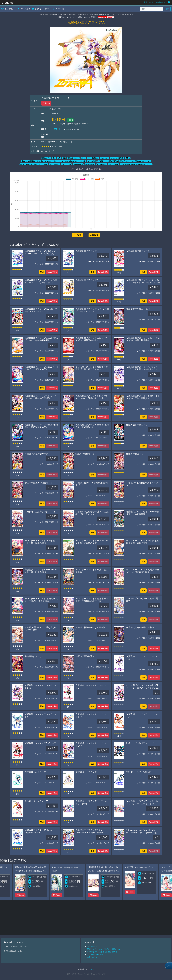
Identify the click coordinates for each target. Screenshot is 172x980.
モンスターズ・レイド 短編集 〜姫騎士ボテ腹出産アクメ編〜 (92, 368)
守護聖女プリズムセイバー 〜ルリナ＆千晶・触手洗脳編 (41, 571)
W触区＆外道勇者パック (36, 454)
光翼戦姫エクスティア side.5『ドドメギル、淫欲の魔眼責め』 (143, 397)
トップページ (92, 946)
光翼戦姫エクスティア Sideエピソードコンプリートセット (41, 310)
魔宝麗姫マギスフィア (35, 772)
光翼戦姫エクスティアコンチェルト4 (41, 716)
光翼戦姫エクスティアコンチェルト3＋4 (91, 716)
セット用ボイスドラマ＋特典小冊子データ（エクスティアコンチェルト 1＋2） (142, 688)
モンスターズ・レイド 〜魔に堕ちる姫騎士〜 (92, 571)
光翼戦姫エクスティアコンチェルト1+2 (41, 687)
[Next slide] (169, 882)
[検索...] (152, 9)
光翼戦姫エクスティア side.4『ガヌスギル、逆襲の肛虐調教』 (143, 339)
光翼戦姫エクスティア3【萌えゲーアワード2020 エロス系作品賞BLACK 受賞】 (41, 254)
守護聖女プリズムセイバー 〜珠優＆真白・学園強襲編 (142, 513)
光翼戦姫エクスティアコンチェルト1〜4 (91, 745)
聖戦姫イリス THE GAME (138, 772)
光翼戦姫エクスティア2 (137, 251)
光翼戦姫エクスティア (86, 251)
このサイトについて (41, 9)
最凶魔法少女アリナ (34, 656)
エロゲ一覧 (59, 9)
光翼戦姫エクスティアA (87, 280)
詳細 (42, 272)
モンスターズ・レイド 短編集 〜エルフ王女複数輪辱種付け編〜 (92, 600)
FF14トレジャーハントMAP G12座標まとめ (104, 949)
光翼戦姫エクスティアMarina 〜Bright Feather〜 (40, 831)
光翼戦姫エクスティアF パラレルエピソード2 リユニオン (92, 310)
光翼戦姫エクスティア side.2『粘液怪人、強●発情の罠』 (92, 426)
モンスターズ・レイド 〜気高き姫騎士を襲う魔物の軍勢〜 (142, 542)
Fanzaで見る (52, 272)
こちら (92, 969)
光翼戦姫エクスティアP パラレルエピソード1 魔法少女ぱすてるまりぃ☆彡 (143, 369)
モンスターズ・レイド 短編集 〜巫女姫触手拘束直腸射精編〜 (143, 571)
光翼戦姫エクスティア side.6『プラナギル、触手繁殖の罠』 (92, 339)
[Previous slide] (3, 882)
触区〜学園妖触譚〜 (85, 656)
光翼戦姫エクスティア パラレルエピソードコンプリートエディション (41, 283)
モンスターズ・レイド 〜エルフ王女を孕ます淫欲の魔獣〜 (92, 542)
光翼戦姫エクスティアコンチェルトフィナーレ (91, 802)
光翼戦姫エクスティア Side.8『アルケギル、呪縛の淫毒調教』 (41, 397)
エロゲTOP (8, 9)
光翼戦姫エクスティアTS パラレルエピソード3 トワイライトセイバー (143, 281)
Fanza (46, 103)
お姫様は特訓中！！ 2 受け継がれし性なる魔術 (41, 629)
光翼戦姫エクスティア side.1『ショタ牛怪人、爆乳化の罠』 (42, 368)
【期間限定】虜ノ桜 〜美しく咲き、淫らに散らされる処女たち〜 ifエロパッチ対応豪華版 (128, 871)
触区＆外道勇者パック (86, 454)
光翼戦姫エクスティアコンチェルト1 (91, 687)
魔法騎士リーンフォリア (36, 801)
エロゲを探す (24, 9)
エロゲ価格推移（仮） (95, 954)
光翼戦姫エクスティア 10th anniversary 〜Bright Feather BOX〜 (89, 833)
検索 (167, 9)
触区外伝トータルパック (138, 425)
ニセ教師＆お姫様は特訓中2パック (41, 512)
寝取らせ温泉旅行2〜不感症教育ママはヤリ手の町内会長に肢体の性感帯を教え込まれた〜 (55, 871)
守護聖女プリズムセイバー (139, 309)
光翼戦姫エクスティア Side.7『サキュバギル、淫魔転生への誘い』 (91, 397)
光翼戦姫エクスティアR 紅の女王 (41, 743)
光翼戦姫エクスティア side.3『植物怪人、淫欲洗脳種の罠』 (42, 426)
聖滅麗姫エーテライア (86, 772)
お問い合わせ (92, 957)
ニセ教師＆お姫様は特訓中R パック (142, 484)
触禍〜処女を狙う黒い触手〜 (140, 627)
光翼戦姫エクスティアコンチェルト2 (142, 658)
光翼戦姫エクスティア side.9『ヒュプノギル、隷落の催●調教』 (42, 339)
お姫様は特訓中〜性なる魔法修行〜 (90, 629)
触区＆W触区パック (136, 454)
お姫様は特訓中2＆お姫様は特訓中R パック (92, 484)
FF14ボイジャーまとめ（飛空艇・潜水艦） (103, 952)
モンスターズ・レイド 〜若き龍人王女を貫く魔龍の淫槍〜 (41, 542)
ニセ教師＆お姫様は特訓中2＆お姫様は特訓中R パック (92, 513)
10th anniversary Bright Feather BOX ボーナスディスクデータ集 (141, 831)
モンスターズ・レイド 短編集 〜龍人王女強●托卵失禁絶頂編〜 (41, 600)
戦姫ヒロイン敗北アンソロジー (141, 743)
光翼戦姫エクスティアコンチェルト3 (142, 716)
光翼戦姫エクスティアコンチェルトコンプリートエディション (142, 802)
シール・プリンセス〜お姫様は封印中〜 (142, 600)
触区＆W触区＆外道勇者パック (40, 483)
